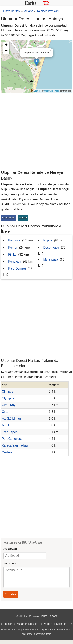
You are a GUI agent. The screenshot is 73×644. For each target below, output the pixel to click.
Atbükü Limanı (12, 419)
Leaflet (37, 91)
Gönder (11, 598)
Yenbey (7, 452)
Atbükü (7, 425)
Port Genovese (12, 439)
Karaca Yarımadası (15, 445)
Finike (12, 254)
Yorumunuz (11, 563)
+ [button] (6, 45)
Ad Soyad (10, 549)
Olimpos (7, 391)
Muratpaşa (51, 260)
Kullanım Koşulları (28, 628)
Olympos (8, 398)
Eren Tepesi (10, 432)
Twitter (23, 218)
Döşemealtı (51, 247)
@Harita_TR (64, 628)
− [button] (6, 51)
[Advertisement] (36, 131)
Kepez (48, 240)
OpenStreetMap (52, 91)
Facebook (8, 218)
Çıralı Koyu (9, 405)
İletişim (8, 628)
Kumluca (14, 240)
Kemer (13, 247)
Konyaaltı (15, 261)
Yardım (48, 628)
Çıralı (5, 412)
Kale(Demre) (17, 268)
